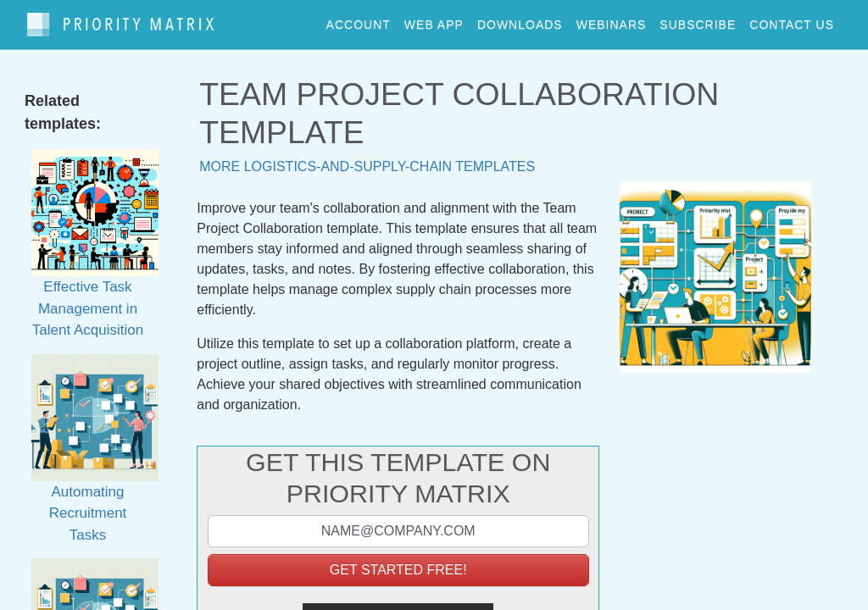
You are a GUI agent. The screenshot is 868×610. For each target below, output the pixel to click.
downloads (520, 20)
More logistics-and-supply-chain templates (367, 159)
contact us (792, 20)
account (359, 20)
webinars (612, 20)
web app (434, 20)
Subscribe (698, 20)
